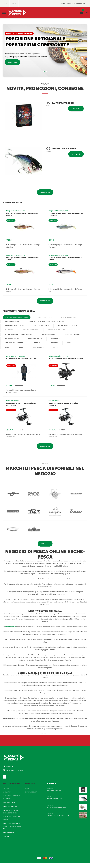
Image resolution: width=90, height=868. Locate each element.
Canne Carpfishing (12, 321)
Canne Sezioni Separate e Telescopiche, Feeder (46, 321)
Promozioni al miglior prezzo (16, 317)
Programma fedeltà (10, 838)
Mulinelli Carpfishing (30, 330)
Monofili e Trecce (34, 339)
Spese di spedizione (10, 805)
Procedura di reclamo (11, 809)
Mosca (8, 347)
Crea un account (31, 795)
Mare (82, 343)
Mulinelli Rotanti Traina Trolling (18, 334)
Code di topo (55, 339)
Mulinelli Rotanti (46, 334)
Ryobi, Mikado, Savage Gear (57, 810)
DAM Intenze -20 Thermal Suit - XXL (21, 359)
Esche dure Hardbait (70, 334)
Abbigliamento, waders (14, 343)
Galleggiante (25, 347)
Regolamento (8, 795)
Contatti (6, 842)
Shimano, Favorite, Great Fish (58, 818)
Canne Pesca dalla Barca (15, 326)
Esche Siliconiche (12, 339)
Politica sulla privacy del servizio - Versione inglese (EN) (11, 831)
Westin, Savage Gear (54, 801)
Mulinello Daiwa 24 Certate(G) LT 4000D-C (66, 403)
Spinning (53, 343)
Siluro (69, 343)
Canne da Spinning (43, 317)
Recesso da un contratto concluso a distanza (11, 816)
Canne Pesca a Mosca (67, 317)
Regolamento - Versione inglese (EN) (12, 800)
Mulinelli (9, 330)
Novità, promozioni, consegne (45, 88)
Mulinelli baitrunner (55, 330)
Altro (41, 347)
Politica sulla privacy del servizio (11, 823)
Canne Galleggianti (41, 326)
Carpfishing (36, 343)
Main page (6, 791)
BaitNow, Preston (53, 793)
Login (27, 791)
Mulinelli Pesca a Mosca (67, 326)
